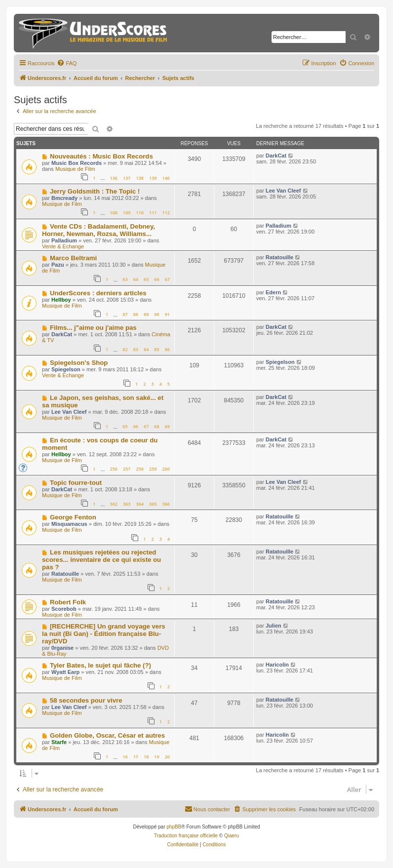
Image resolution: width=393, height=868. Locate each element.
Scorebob (64, 609)
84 (146, 349)
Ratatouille (279, 257)
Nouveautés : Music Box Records (101, 156)
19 (157, 757)
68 (157, 426)
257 (127, 469)
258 (140, 469)
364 (140, 504)
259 (153, 469)
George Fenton (73, 517)
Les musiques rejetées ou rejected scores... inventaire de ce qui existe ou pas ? (101, 560)
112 (166, 213)
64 (136, 279)
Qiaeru (232, 836)
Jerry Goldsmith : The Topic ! (95, 191)
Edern (273, 292)
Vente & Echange (63, 246)
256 (113, 469)
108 (113, 213)
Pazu (58, 265)
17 (136, 757)
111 (153, 213)
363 (127, 504)
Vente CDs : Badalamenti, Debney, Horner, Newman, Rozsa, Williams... (98, 230)
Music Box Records (77, 163)
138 (140, 178)
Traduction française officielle (186, 836)
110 (140, 213)
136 (113, 178)
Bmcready (64, 198)
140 (166, 178)
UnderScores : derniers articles (98, 293)
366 (166, 504)
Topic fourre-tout (76, 483)
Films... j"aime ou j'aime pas (93, 328)
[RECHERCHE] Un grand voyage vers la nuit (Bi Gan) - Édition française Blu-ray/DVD (104, 634)
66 (157, 279)
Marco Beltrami (73, 258)
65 (146, 279)
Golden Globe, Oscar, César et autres (107, 735)
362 (113, 504)
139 (153, 178)
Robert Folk (68, 602)
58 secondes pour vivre (86, 700)
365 (153, 504)
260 (166, 469)
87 (125, 314)
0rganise (62, 648)
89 (146, 314)
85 (157, 349)
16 (125, 757)
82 (125, 349)
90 (157, 314)
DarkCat (276, 156)
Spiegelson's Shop (79, 363)
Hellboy (61, 300)
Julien (274, 626)
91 (167, 314)
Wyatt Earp (65, 672)
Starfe (59, 742)
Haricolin (277, 665)
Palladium (64, 240)
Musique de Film (75, 169)
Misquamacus (69, 524)
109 (127, 213)
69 (167, 426)
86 (167, 349)
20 (167, 757)
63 (125, 279)
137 (127, 178)
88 (136, 314)
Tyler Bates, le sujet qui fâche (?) (100, 665)
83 (136, 349)
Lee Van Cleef (283, 191)
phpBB (174, 827)
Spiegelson (66, 369)
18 (146, 757)
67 (167, 279)
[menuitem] (67, 63)
